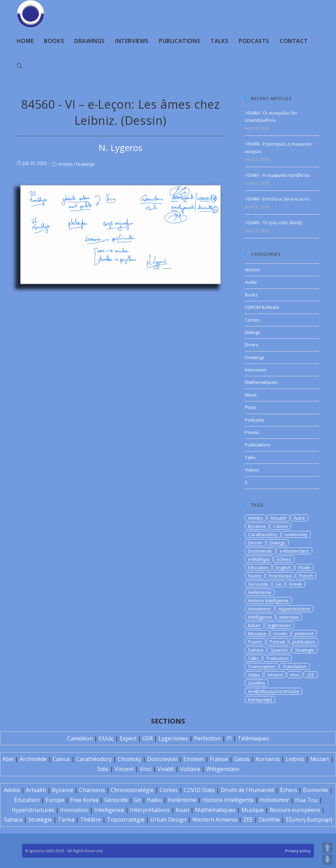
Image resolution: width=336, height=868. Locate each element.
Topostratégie (126, 820)
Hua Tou (306, 800)
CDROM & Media (262, 307)
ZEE (311, 675)
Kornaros (268, 759)
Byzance (257, 526)
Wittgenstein (223, 769)
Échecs (289, 790)
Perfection (207, 738)
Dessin (255, 543)
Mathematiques (261, 382)
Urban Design (168, 820)
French (306, 576)
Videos (252, 470)
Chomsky (129, 759)
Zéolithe (269, 820)
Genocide (258, 584)
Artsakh (278, 518)
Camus (280, 526)
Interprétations (150, 810)
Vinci (295, 675)
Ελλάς (106, 738)
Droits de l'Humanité (247, 790)
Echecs (284, 559)
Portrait (277, 642)
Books (251, 295)
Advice (12, 790)
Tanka (66, 820)
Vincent (275, 675)
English (283, 567)
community (296, 534)
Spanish (279, 650)
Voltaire (190, 769)
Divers (252, 345)
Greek (295, 584)
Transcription (262, 666)
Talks (250, 457)
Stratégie (40, 820)
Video (254, 675)
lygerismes (279, 625)
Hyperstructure (294, 609)
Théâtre (91, 820)
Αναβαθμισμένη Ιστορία (273, 691)
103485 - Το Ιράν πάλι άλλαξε (274, 223)
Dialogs (253, 332)
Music (251, 395)
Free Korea (280, 576)
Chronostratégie (132, 790)
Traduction (277, 658)
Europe (55, 800)
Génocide (116, 800)
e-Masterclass (294, 551)
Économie (316, 790)
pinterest (304, 633)
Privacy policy (298, 851)
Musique (257, 633)
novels (280, 633)
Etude (304, 567)
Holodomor (260, 609)
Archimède (33, 759)
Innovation (74, 810)
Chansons (92, 790)
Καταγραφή (260, 699)
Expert (128, 738)
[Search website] (20, 66)
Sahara (256, 650)
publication (304, 642)
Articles (65, 164)
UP (327, 847)
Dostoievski (260, 551)
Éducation (27, 800)
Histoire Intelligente (268, 600)
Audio (251, 282)
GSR (148, 738)
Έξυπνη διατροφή (309, 820)
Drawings (85, 164)
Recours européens (295, 810)
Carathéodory (94, 759)
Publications (258, 445)
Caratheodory (263, 534)
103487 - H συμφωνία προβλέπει (277, 175)
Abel (8, 759)
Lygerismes (173, 738)
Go (279, 584)
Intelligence (260, 617)
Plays (251, 407)
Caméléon (80, 738)
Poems (252, 432)
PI (229, 738)
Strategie (305, 650)
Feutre (255, 576)
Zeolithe (257, 683)
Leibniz (295, 759)
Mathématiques (215, 810)
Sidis (103, 769)
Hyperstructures (33, 810)
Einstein (194, 759)
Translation (295, 666)
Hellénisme (182, 800)
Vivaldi (166, 769)
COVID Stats (199, 790)
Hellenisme (260, 592)
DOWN (327, 859)
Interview (289, 617)
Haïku (154, 800)
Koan (182, 810)
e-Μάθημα (259, 559)
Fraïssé (219, 759)
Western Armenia (215, 820)
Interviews (256, 370)
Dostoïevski (162, 759)
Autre (299, 518)
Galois (242, 759)
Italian (254, 625)
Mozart (320, 759)
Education (258, 567)
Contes (252, 320)
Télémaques (253, 738)
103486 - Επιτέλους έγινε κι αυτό (277, 199)
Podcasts (254, 420)
